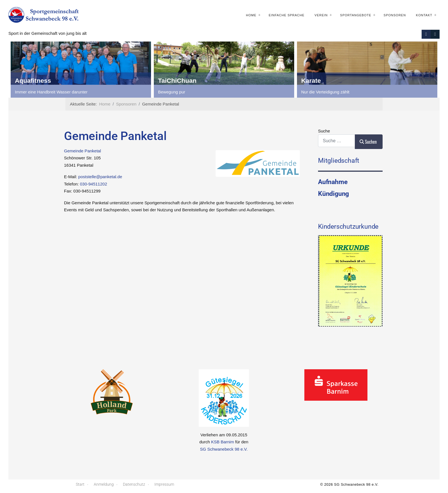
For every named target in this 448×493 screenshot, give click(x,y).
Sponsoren (395, 15)
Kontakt (424, 15)
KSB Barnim (223, 442)
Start (80, 484)
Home (251, 15)
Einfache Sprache (286, 15)
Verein (321, 15)
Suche (324, 131)
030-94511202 (94, 184)
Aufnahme (333, 182)
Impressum (164, 484)
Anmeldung (104, 484)
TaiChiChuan (177, 81)
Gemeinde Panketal (83, 151)
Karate (311, 81)
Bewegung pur (172, 92)
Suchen (368, 142)
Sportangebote (356, 15)
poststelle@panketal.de (100, 177)
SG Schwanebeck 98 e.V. (224, 449)
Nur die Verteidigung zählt (325, 92)
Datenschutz (134, 484)
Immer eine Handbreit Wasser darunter (51, 92)
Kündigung (333, 194)
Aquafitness (33, 81)
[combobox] (337, 141)
